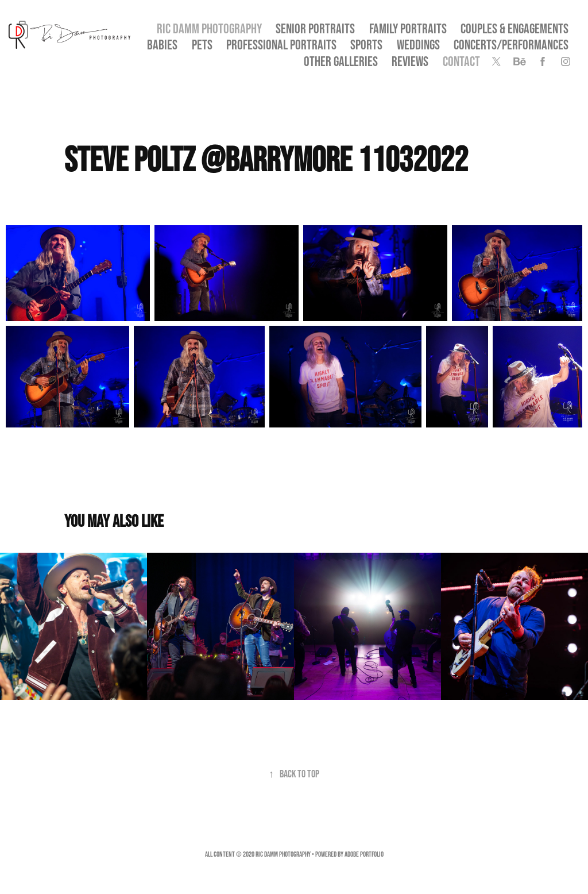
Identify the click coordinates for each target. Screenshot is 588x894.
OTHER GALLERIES (341, 61)
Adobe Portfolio (364, 854)
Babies (162, 45)
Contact (461, 61)
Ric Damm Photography (209, 28)
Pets (202, 45)
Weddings (418, 45)
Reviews (410, 61)
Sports (366, 45)
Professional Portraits (281, 45)
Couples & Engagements (514, 28)
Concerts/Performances (511, 45)
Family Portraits (408, 28)
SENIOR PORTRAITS (315, 28)
